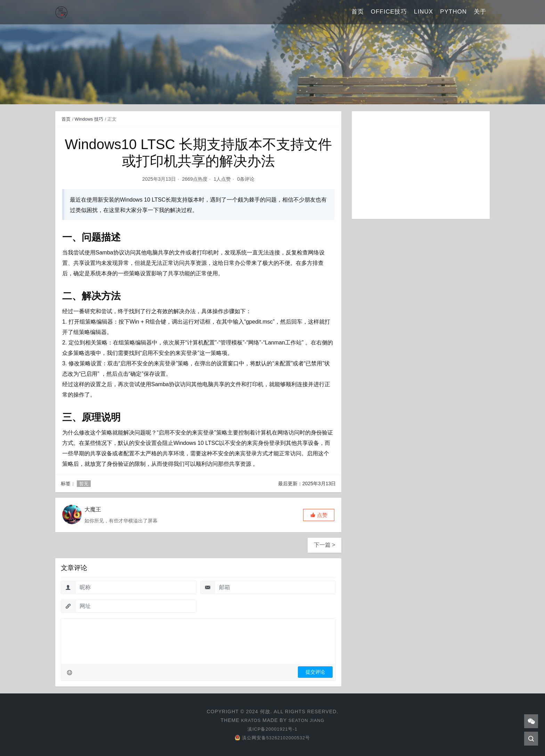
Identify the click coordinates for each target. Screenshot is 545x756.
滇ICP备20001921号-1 (272, 729)
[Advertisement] (421, 165)
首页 (358, 12)
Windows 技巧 (89, 119)
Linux (424, 12)
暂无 (84, 484)
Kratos (249, 720)
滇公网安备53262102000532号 (272, 738)
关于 (480, 12)
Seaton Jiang (307, 720)
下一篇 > (325, 545)
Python (453, 12)
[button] (319, 515)
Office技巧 (389, 12)
